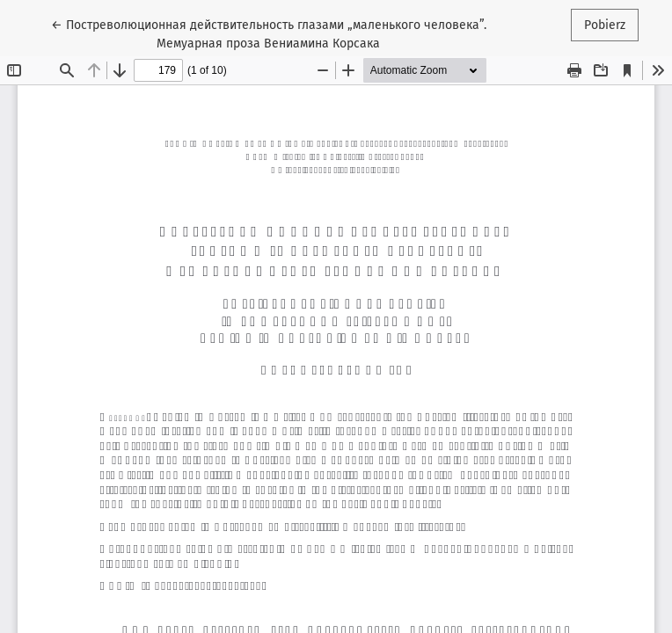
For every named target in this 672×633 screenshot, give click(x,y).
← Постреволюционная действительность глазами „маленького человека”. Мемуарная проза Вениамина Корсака (269, 33)
